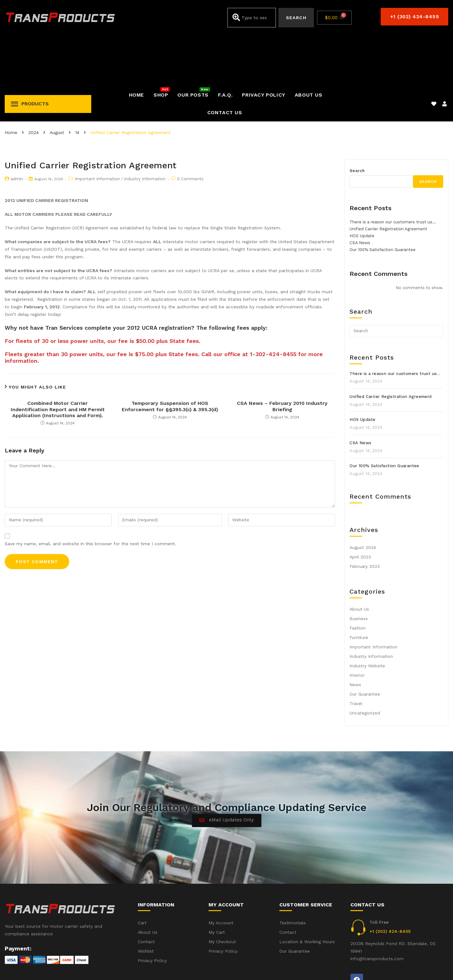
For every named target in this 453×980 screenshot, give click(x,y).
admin (17, 126)
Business (359, 566)
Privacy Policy (434, 967)
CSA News (360, 190)
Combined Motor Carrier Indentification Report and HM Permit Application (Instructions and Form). (58, 356)
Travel (356, 651)
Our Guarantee (365, 641)
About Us (359, 556)
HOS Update (362, 183)
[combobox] (252, 18)
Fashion (358, 575)
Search (357, 118)
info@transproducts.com (377, 906)
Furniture (359, 585)
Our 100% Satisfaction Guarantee (383, 197)
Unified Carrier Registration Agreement (388, 176)
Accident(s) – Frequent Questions (374, 967)
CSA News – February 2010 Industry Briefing (282, 353)
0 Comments (190, 126)
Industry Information (145, 126)
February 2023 (365, 513)
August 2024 (363, 495)
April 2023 (360, 504)
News (355, 632)
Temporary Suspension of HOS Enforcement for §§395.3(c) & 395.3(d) (170, 353)
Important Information (97, 126)
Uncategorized (365, 660)
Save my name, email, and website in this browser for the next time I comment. (90, 491)
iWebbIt (52, 967)
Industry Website (367, 613)
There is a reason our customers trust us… (393, 169)
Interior (357, 622)
